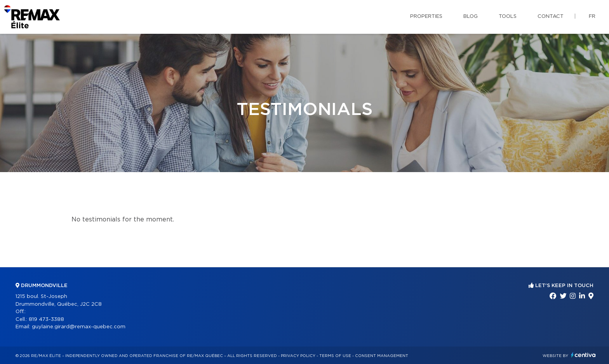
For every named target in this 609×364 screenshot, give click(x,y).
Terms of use (335, 356)
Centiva (583, 355)
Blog (471, 17)
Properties (426, 17)
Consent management (382, 356)
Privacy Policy (298, 356)
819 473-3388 (46, 320)
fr (592, 17)
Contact (551, 17)
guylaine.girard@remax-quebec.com (79, 327)
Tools (508, 17)
